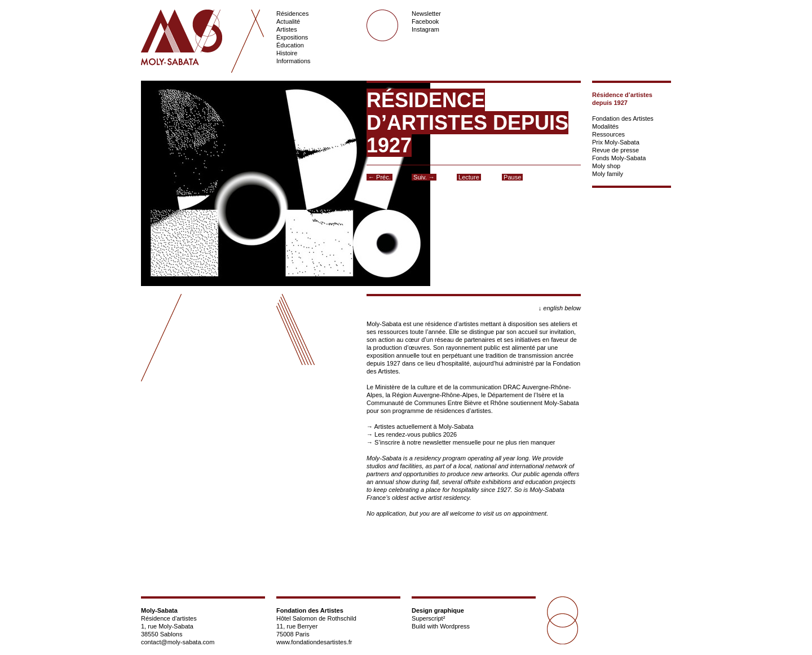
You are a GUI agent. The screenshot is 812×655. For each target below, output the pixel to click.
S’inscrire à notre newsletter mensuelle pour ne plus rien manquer (465, 442)
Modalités (605, 126)
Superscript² (428, 618)
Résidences (292, 14)
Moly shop (606, 166)
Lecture (469, 177)
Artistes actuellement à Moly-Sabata (423, 427)
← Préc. (379, 177)
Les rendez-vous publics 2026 (416, 434)
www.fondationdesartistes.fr (314, 642)
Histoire (287, 53)
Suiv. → (424, 177)
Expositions (292, 37)
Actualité (288, 21)
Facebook (425, 21)
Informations (294, 61)
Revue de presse (615, 150)
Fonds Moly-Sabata (619, 158)
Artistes (287, 29)
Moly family (608, 174)
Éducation (290, 45)
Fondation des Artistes (623, 118)
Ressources (608, 134)
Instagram (425, 29)
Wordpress (455, 626)
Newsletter (426, 14)
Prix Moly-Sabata (616, 142)
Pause (512, 177)
